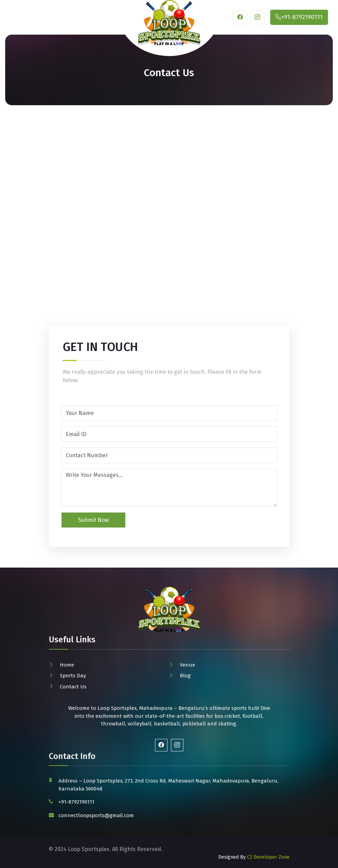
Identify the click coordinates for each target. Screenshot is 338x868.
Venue (188, 665)
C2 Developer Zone (268, 857)
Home (67, 665)
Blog (185, 676)
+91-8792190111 (76, 802)
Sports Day (73, 676)
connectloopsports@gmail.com (96, 815)
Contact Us (73, 687)
